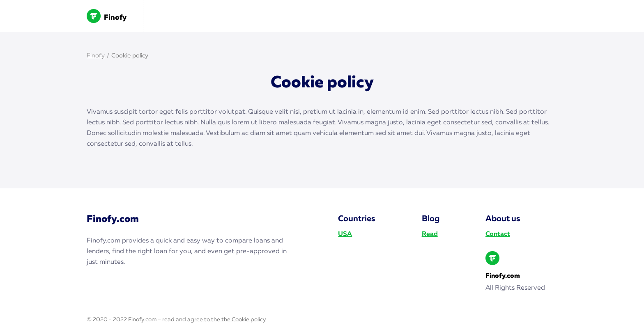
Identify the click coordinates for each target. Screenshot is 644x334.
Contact (498, 234)
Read (430, 234)
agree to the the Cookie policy (227, 320)
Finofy (107, 16)
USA (345, 234)
